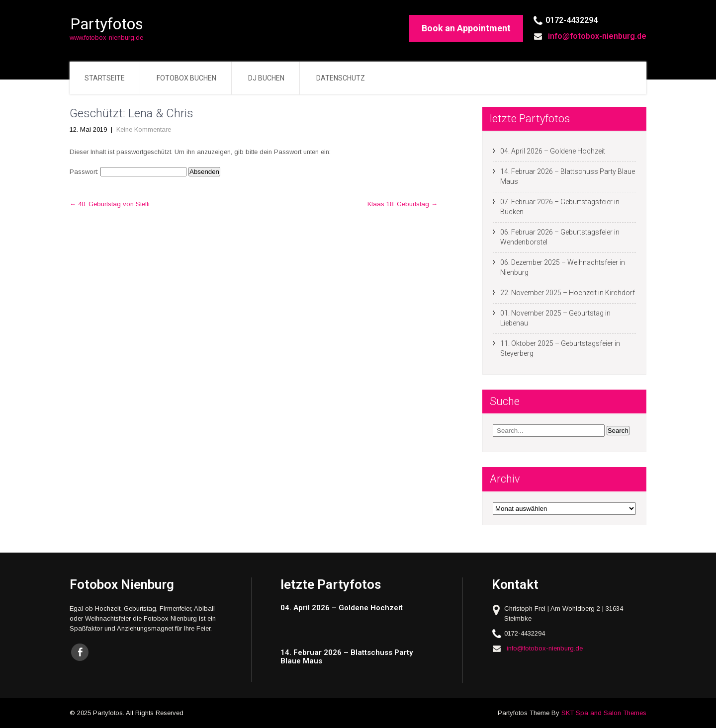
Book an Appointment (466, 28)
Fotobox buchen (186, 78)
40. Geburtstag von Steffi (110, 204)
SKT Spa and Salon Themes (604, 713)
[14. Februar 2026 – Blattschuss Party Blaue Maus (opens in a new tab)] (357, 657)
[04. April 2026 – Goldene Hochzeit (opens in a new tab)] (357, 608)
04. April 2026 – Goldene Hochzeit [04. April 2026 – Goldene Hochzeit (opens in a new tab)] (553, 151)
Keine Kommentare (144, 129)
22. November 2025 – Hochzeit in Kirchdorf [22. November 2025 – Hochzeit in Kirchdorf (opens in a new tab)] (568, 293)
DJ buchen (266, 78)
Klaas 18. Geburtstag (403, 204)
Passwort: (128, 172)
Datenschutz (341, 78)
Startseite (105, 78)
